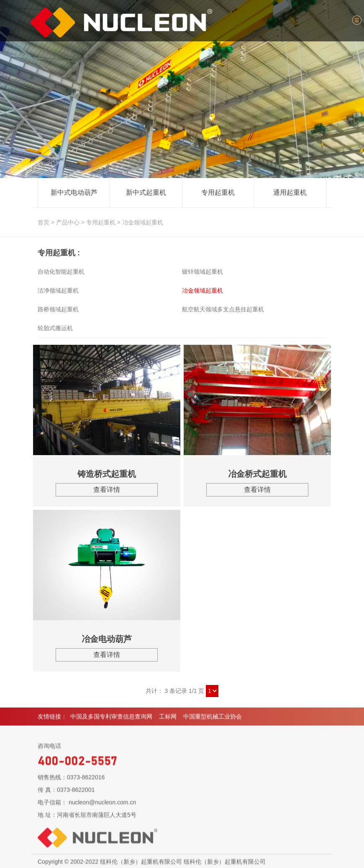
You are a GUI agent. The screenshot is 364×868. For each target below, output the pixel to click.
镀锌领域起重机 (203, 272)
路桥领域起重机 (58, 309)
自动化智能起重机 (61, 272)
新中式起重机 (146, 193)
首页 (44, 223)
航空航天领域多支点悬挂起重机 (223, 309)
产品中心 (68, 223)
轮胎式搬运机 (55, 328)
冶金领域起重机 (143, 223)
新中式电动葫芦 (74, 193)
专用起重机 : (59, 253)
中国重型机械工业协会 (213, 720)
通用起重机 (290, 193)
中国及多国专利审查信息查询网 (111, 720)
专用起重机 (218, 193)
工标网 (168, 720)
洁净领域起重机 (58, 290)
